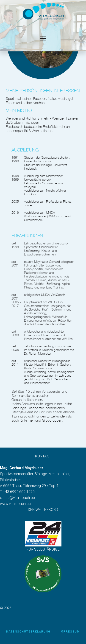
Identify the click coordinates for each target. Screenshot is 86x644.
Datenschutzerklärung (28, 632)
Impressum (70, 632)
